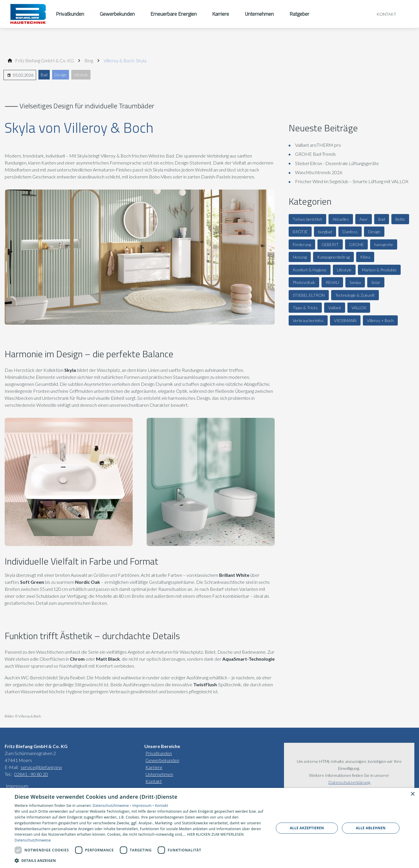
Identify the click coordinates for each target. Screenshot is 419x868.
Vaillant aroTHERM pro (318, 145)
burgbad (325, 232)
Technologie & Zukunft (355, 295)
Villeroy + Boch (380, 320)
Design (61, 75)
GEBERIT (330, 244)
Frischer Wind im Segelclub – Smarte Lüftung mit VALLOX (352, 181)
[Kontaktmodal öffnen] (382, 14)
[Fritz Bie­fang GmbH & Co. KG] (45, 61)
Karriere (154, 767)
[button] (140, 860)
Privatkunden (159, 753)
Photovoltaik (304, 282)
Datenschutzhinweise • (112, 806)
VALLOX (359, 308)
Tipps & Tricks (305, 308)
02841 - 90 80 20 (31, 774)
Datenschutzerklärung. (350, 782)
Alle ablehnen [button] (371, 828)
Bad (44, 75)
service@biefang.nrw (41, 767)
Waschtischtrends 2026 (319, 172)
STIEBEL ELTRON (309, 295)
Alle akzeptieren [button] (307, 828)
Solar (376, 282)
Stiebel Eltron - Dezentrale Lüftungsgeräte (337, 163)
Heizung (300, 257)
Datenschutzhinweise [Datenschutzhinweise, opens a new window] (33, 840)
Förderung (302, 244)
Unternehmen (159, 774)
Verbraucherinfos (308, 320)
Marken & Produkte (379, 270)
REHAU (332, 282)
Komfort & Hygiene (310, 270)
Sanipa (355, 282)
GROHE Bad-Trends (315, 154)
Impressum (17, 786)
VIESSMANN (345, 320)
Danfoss (350, 232)
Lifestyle (81, 75)
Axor (364, 219)
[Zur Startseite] (28, 14)
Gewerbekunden (162, 760)
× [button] (412, 794)
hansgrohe (384, 244)
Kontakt (154, 781)
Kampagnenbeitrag (333, 257)
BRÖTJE (300, 232)
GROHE (356, 244)
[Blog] (89, 61)
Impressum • (144, 806)
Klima (365, 257)
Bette (400, 219)
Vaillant (335, 308)
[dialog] (210, 828)
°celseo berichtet (307, 219)
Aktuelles (341, 219)
